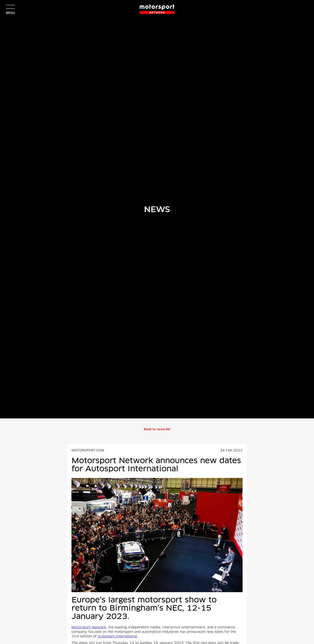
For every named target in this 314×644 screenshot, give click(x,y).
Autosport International (118, 637)
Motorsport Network (89, 628)
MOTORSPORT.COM (88, 451)
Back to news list (157, 429)
